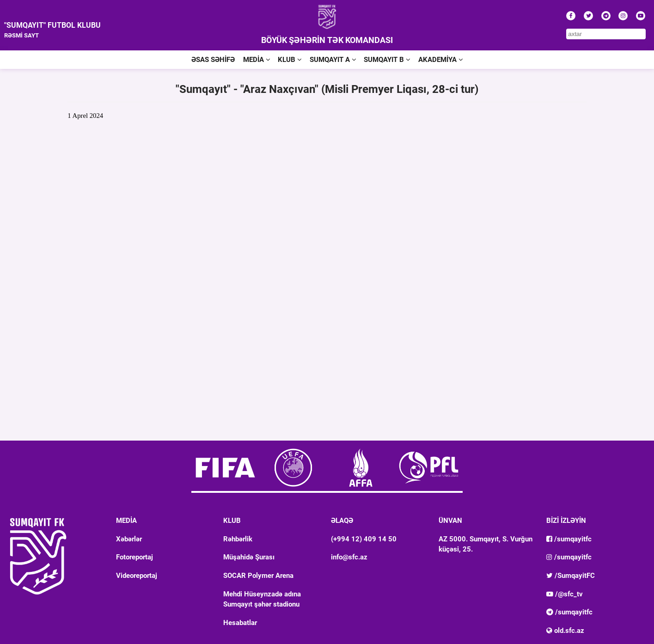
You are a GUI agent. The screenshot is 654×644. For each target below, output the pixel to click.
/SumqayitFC (571, 576)
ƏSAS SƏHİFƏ (213, 60)
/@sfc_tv (565, 594)
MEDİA (257, 60)
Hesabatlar (240, 623)
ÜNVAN (450, 521)
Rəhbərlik (238, 539)
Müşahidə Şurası (249, 557)
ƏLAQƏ (342, 521)
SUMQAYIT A (333, 60)
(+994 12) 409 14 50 (364, 539)
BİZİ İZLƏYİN (566, 521)
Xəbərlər (129, 539)
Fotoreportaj (134, 557)
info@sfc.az (349, 557)
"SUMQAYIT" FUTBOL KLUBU (52, 25)
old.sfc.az (565, 631)
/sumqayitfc (569, 539)
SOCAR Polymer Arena (258, 576)
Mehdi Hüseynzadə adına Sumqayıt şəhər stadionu (262, 599)
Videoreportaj (137, 576)
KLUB (290, 60)
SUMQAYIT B (387, 60)
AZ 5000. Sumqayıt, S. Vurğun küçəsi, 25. (486, 544)
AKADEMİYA (440, 60)
